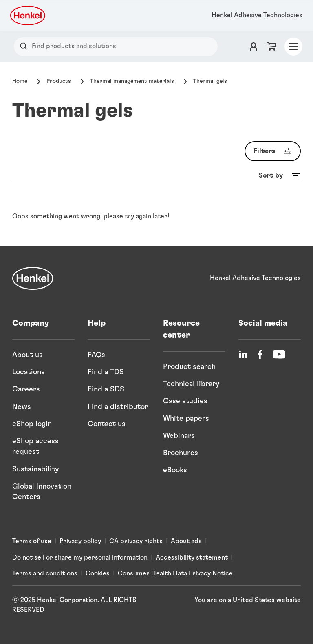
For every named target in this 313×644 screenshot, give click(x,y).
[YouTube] (279, 354)
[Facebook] (260, 354)
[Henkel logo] (28, 16)
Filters (274, 151)
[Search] (25, 46)
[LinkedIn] (243, 354)
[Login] (253, 47)
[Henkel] (33, 278)
